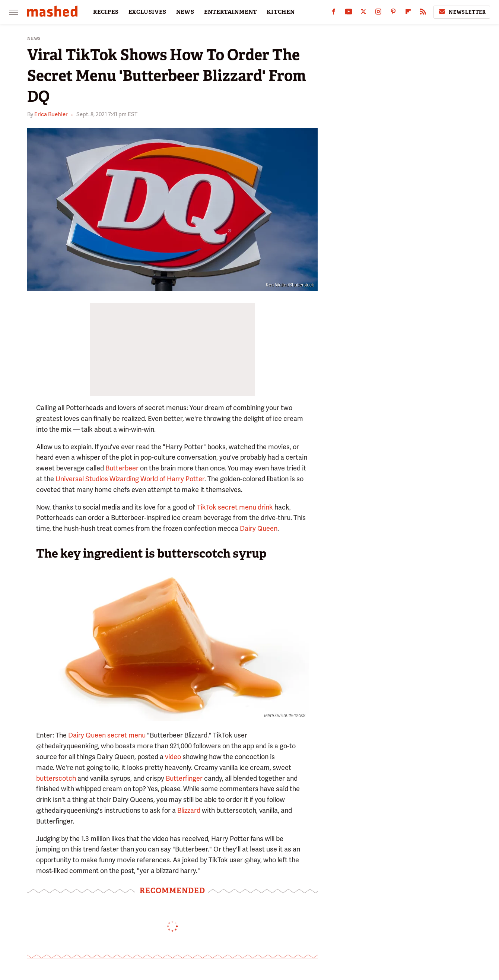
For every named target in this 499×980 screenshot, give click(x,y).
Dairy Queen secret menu (107, 735)
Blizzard (189, 810)
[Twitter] (363, 13)
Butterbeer (122, 468)
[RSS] (423, 13)
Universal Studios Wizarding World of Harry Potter (130, 479)
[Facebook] (334, 13)
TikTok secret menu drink (235, 507)
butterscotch (56, 778)
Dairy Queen (259, 528)
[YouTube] (349, 13)
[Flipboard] (408, 13)
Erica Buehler (51, 114)
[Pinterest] (393, 13)
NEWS (185, 12)
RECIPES (106, 12)
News (34, 39)
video (173, 757)
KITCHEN (281, 12)
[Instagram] (378, 13)
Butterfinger (184, 778)
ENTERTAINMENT (231, 12)
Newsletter (462, 12)
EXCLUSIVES (147, 12)
